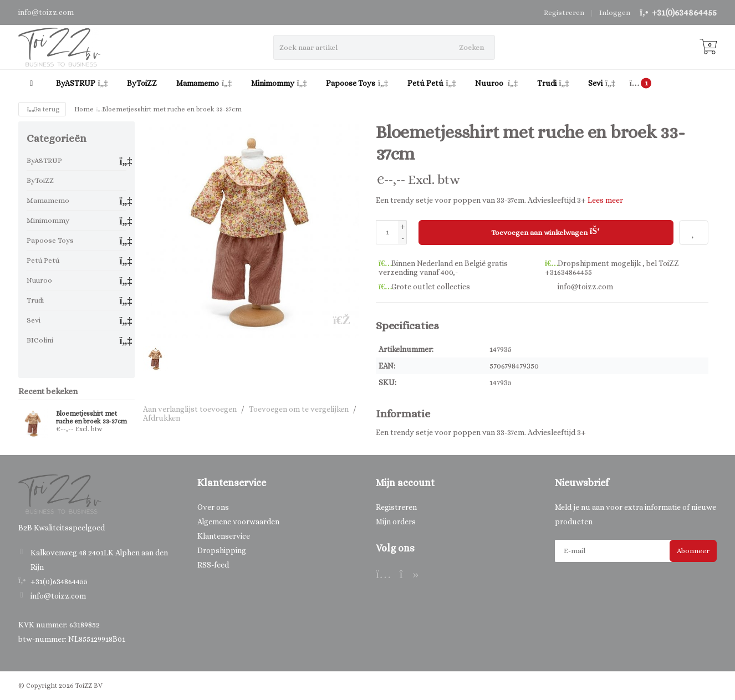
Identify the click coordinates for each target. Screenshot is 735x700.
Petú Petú (432, 83)
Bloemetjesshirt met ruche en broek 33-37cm (92, 417)
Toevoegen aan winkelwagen (546, 231)
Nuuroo (496, 83)
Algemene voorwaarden (238, 522)
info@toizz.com (58, 596)
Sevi (602, 83)
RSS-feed (213, 565)
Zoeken (471, 47)
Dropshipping (222, 550)
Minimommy (279, 83)
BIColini (40, 340)
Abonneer (693, 551)
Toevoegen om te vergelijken (299, 409)
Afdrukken (162, 418)
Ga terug (42, 109)
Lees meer (605, 200)
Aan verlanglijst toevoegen (190, 409)
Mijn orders (396, 522)
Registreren (564, 12)
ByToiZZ (142, 83)
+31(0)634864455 (684, 12)
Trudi (553, 83)
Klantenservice (224, 536)
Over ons (213, 507)
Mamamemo (204, 83)
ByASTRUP (82, 83)
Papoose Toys (357, 83)
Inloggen (615, 12)
